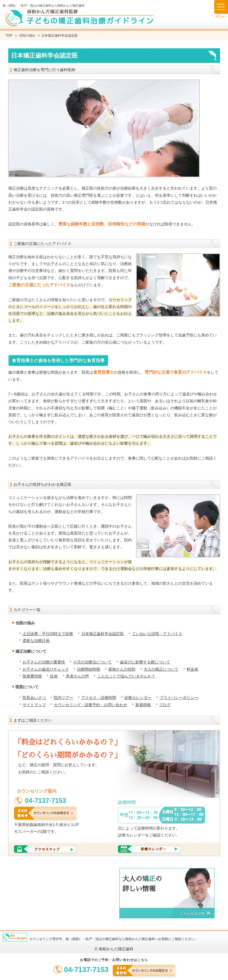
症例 (54, 676)
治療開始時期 (88, 669)
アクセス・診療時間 (99, 698)
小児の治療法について (92, 662)
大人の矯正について (161, 669)
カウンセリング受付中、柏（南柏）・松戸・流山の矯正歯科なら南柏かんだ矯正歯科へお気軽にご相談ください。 (114, 939)
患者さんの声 (77, 676)
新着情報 (143, 705)
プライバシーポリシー (179, 698)
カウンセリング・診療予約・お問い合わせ (90, 705)
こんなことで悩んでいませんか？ (126, 676)
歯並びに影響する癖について (145, 662)
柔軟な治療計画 (36, 641)
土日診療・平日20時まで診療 (48, 634)
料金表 (192, 669)
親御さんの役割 (122, 669)
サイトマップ (34, 705)
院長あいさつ (34, 698)
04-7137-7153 (86, 970)
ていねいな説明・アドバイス (157, 634)
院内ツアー (63, 698)
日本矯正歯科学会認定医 (103, 634)
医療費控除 (32, 676)
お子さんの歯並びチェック (46, 669)
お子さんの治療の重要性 (44, 662)
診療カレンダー (138, 698)
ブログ (165, 705)
